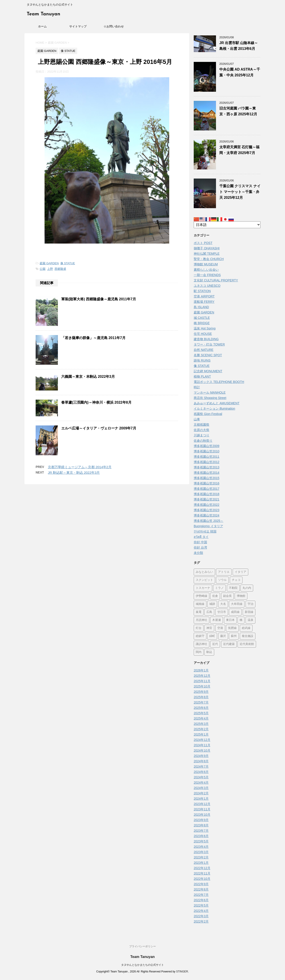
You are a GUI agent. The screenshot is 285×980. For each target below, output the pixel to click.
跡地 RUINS (202, 360)
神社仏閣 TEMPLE (207, 254)
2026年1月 (201, 670)
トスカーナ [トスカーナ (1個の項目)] (203, 588)
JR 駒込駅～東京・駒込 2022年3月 (74, 473)
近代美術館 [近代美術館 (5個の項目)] (247, 644)
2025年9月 (201, 692)
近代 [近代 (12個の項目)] (215, 644)
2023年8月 (201, 825)
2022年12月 (202, 868)
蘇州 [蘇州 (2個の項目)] (234, 636)
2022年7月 (201, 895)
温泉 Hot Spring (205, 328)
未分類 (198, 553)
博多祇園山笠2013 (207, 467)
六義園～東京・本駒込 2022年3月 (88, 377)
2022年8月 (201, 889)
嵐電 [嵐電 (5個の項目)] (199, 612)
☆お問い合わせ (114, 26)
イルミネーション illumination (214, 409)
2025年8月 (201, 697)
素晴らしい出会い (206, 270)
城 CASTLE (202, 318)
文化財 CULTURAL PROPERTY (216, 280)
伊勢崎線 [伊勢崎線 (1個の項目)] (202, 596)
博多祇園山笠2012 (207, 462)
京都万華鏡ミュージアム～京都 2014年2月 (80, 467)
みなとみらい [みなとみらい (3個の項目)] (204, 572)
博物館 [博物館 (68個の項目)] (241, 596)
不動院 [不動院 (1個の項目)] (233, 588)
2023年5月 (201, 841)
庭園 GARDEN (49, 263)
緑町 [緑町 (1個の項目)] (212, 636)
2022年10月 (202, 879)
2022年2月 (201, 921)
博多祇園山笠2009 (207, 446)
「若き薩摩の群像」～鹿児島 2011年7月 (93, 338)
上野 (50, 269)
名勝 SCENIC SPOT (208, 355)
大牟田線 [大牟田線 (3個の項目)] (237, 604)
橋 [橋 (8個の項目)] (241, 620)
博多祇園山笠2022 (207, 505)
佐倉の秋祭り (203, 441)
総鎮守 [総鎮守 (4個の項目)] (200, 636)
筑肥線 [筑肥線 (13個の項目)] (232, 628)
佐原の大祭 (202, 430)
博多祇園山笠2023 (207, 510)
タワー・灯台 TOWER (209, 344)
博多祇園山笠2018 (207, 494)
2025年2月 (201, 729)
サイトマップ (78, 26)
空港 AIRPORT (204, 296)
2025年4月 (201, 718)
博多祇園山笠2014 (207, 473)
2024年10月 (202, 750)
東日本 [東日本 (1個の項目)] (230, 620)
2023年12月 (202, 804)
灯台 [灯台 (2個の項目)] (199, 628)
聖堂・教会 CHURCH (209, 259)
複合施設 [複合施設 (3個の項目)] (248, 636)
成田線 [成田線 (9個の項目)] (235, 612)
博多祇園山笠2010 (207, 451)
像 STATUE (68, 263)
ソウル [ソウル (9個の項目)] (222, 580)
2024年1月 (201, 799)
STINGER (182, 972)
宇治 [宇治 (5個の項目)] (250, 604)
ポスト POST (203, 243)
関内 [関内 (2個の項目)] (199, 652)
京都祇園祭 (202, 425)
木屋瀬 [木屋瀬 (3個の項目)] (217, 620)
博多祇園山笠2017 (207, 489)
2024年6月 (201, 772)
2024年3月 (201, 788)
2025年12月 (202, 676)
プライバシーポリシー (142, 946)
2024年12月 (202, 740)
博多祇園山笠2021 (207, 499)
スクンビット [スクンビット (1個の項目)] (204, 580)
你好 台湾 (200, 547)
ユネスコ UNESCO (207, 286)
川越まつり (202, 435)
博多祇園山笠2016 (207, 483)
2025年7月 (201, 702)
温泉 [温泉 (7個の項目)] (250, 620)
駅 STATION (202, 291)
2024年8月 (201, 761)
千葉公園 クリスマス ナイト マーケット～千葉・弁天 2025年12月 (240, 192)
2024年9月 (201, 756)
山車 (197, 419)
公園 (43, 269)
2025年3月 (201, 724)
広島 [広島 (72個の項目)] (209, 612)
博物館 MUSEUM (206, 264)
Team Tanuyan (44, 14)
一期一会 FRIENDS (207, 275)
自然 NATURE (204, 350)
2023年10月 (202, 815)
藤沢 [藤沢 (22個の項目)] (223, 636)
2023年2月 (201, 857)
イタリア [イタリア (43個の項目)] (240, 572)
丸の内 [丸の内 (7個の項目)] (247, 588)
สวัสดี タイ (201, 537)
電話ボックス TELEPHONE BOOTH (219, 382)
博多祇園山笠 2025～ (209, 521)
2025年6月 (201, 708)
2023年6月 (201, 836)
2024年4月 (201, 783)
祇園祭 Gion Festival (208, 414)
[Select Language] (227, 225)
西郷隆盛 (60, 269)
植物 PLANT (202, 376)
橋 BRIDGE (202, 323)
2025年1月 (201, 734)
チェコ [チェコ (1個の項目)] (236, 580)
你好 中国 (200, 542)
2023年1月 (201, 863)
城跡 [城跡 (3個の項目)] (212, 604)
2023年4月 (201, 847)
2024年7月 (201, 767)
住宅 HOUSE (203, 334)
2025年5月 (201, 713)
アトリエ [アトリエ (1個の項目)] (224, 572)
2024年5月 (201, 777)
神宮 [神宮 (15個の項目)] (209, 628)
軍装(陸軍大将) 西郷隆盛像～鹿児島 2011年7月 (99, 299)
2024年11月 (202, 745)
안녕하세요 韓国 (205, 531)
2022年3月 (201, 916)
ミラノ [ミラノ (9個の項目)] (219, 588)
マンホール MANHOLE (210, 392)
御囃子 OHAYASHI (207, 248)
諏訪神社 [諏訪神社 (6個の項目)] (202, 644)
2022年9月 (201, 884)
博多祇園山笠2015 (207, 478)
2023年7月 (201, 831)
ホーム (42, 26)
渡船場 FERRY (204, 302)
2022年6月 (201, 900)
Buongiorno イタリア (208, 526)
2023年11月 (202, 809)
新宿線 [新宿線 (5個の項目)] (249, 612)
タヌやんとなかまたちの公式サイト (142, 965)
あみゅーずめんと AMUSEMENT (217, 403)
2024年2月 (201, 793)
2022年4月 (201, 911)
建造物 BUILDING (206, 339)
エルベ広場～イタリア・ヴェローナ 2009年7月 (99, 428)
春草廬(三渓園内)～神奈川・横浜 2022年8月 (96, 402)
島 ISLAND (201, 307)
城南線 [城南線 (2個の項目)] (200, 604)
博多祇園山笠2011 (207, 457)
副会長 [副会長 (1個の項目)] (227, 596)
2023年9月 (201, 820)
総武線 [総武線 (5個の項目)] (246, 628)
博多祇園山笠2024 (207, 515)
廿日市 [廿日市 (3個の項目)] (222, 612)
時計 (197, 387)
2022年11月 (202, 873)
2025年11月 (202, 681)
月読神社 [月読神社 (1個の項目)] (202, 620)
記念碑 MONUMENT (208, 371)
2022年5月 (201, 905)
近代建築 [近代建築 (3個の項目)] (229, 644)
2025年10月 (202, 686)
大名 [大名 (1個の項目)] (223, 604)
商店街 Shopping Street (210, 398)
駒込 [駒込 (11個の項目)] (209, 652)
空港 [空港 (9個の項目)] (220, 628)
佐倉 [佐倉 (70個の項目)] (215, 596)
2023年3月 (201, 852)
